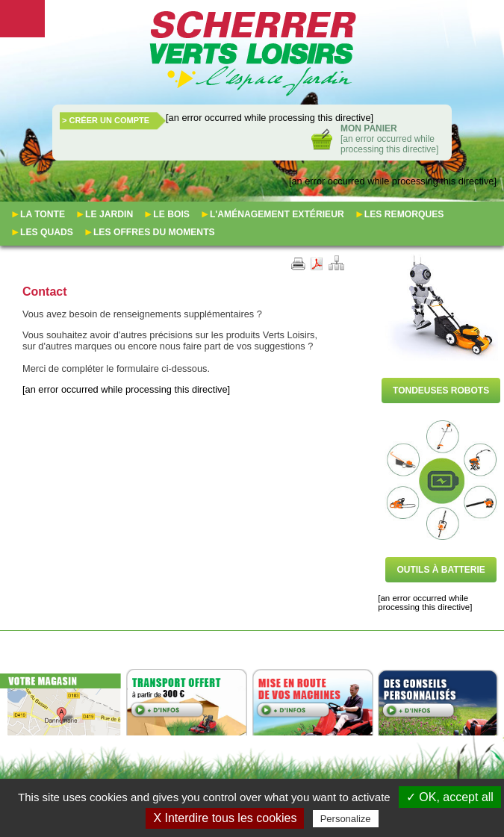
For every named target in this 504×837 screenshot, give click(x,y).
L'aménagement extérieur (277, 214)
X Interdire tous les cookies (225, 818)
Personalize (346, 819)
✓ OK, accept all (450, 797)
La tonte (43, 214)
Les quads (47, 232)
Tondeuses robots (441, 391)
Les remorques (404, 214)
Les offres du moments (154, 232)
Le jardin (109, 214)
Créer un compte (109, 120)
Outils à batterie (441, 570)
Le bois (171, 214)
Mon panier (369, 128)
